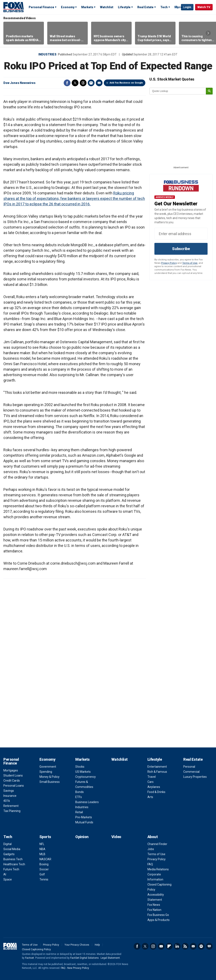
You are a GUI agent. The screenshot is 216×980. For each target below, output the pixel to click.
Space (8, 879)
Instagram (153, 946)
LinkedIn (177, 946)
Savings (9, 791)
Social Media (12, 849)
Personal (189, 767)
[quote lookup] (178, 91)
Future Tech (11, 869)
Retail (79, 812)
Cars (151, 782)
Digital (7, 844)
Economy (68, 7)
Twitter (75, 83)
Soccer (44, 869)
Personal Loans (14, 786)
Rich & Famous (157, 772)
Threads (83, 83)
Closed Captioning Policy (36, 949)
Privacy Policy (169, 263)
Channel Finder (157, 844)
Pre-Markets (84, 817)
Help (97, 945)
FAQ (150, 864)
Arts (150, 797)
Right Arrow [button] (208, 33)
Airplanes (154, 787)
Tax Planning (12, 811)
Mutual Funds (84, 822)
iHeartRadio (209, 946)
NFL (42, 844)
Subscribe (181, 249)
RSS (185, 946)
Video (116, 837)
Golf (42, 874)
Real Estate (145, 7)
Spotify (201, 946)
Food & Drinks (156, 792)
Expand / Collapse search (177, 7)
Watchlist (107, 7)
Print (91, 83)
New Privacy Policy (78, 968)
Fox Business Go (158, 915)
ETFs (79, 797)
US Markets (83, 772)
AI (5, 874)
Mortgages (11, 770)
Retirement (11, 806)
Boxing (44, 864)
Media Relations (158, 869)
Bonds (80, 792)
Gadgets (9, 854)
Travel (152, 777)
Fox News (154, 905)
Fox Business (13, 7)
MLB (42, 854)
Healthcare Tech (14, 864)
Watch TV (204, 7)
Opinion (82, 837)
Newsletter (193, 946)
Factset (30, 958)
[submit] (209, 91)
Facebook (67, 83)
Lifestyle (124, 7)
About (153, 837)
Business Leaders (87, 802)
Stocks (80, 767)
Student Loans (13, 775)
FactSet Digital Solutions (84, 958)
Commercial (191, 772)
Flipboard (169, 946)
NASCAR (45, 859)
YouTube (161, 946)
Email (99, 83)
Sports (45, 837)
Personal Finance (41, 7)
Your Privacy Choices (77, 945)
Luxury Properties (195, 777)
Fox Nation (154, 910)
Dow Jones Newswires (19, 83)
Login (187, 7)
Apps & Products (159, 920)
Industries (47, 54)
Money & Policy (49, 777)
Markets (87, 7)
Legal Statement (110, 958)
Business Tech (13, 859)
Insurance (10, 796)
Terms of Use (190, 263)
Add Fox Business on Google (126, 83)
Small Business (50, 782)
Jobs (151, 849)
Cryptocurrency (86, 777)
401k (7, 801)
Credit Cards (12, 781)
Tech (164, 7)
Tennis (44, 879)
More (178, 7)
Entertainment (157, 767)
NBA (42, 849)
